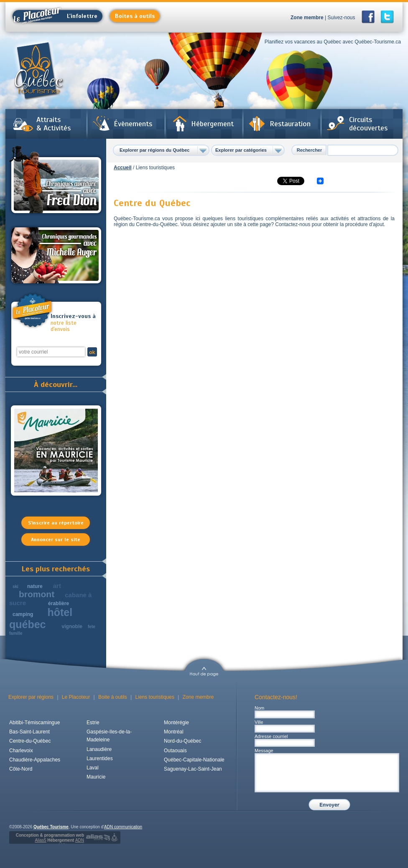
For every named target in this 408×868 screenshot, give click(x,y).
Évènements (133, 124)
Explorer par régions (31, 697)
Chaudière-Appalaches (35, 760)
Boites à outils (135, 16)
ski (15, 587)
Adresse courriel (271, 736)
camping (23, 614)
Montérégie (176, 723)
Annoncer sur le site (56, 540)
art (57, 586)
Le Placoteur (76, 697)
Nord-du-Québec (182, 741)
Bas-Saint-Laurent (29, 732)
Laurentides (100, 759)
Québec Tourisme (51, 827)
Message (264, 751)
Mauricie (96, 777)
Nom (259, 708)
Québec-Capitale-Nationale (194, 760)
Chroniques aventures (56, 181)
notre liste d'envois (74, 323)
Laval (93, 768)
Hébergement (212, 124)
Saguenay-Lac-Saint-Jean (193, 769)
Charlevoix (21, 751)
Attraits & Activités (54, 124)
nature (35, 586)
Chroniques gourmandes (56, 255)
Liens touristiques (155, 697)
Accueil (123, 168)
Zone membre (307, 18)
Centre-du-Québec (30, 741)
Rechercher (310, 150)
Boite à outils (113, 697)
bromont (37, 594)
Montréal (174, 732)
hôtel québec (41, 618)
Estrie (93, 723)
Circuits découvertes (368, 124)
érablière (59, 603)
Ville (259, 722)
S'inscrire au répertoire (56, 523)
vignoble (72, 626)
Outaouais (175, 751)
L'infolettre (55, 16)
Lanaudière (99, 749)
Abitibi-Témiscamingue (34, 723)
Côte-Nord (21, 769)
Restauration (290, 124)
